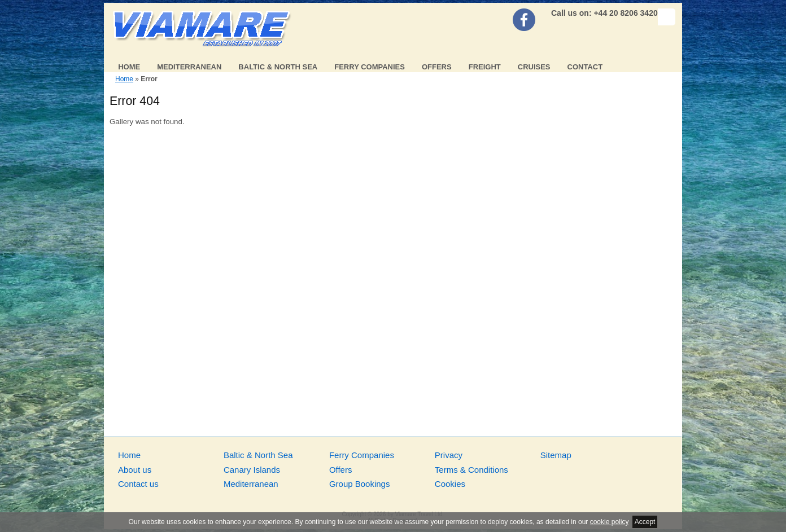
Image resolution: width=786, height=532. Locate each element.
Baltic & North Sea (278, 67)
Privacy (449, 455)
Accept (645, 522)
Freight (485, 67)
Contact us (138, 484)
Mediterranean (189, 67)
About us (135, 470)
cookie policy (610, 522)
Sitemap (556, 455)
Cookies (450, 484)
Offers (437, 67)
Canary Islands (252, 470)
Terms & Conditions (471, 470)
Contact (585, 67)
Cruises (534, 67)
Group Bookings (360, 484)
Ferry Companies (370, 67)
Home (129, 67)
